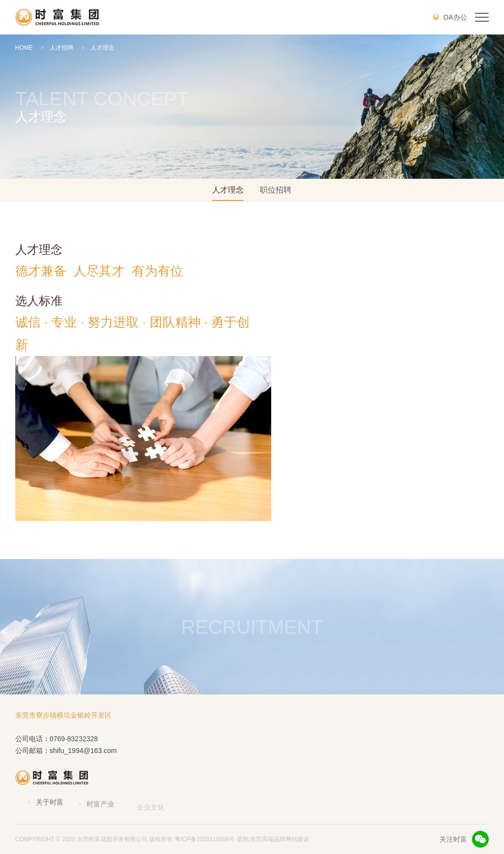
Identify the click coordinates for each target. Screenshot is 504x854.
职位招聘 (276, 190)
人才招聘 (57, 48)
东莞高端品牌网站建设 (280, 839)
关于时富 (50, 808)
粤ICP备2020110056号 (205, 839)
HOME (24, 48)
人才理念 (98, 48)
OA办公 (450, 17)
